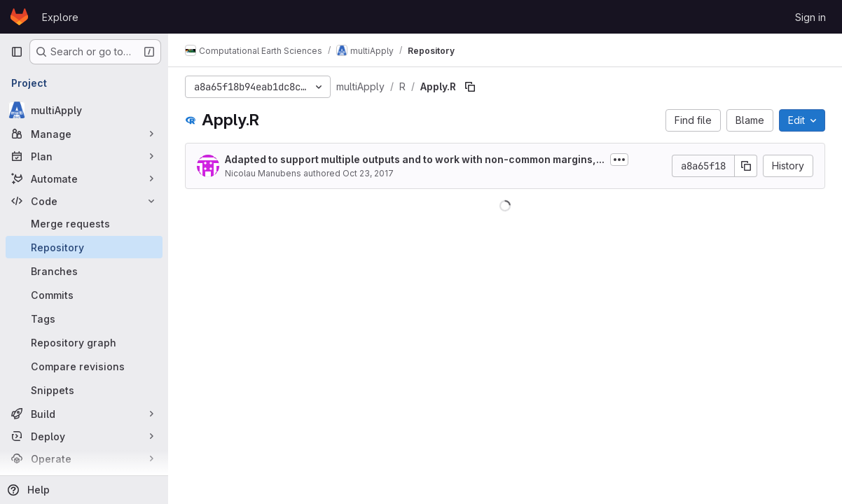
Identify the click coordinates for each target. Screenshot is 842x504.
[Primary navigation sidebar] (17, 52)
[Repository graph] (84, 342)
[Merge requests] (84, 223)
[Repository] (84, 247)
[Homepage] (19, 17)
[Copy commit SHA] (746, 166)
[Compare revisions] (84, 366)
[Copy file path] (470, 87)
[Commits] (84, 295)
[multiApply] (84, 110)
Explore (60, 17)
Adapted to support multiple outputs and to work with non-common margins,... (415, 159)
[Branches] (84, 271)
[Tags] (84, 318)
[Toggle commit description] (619, 160)
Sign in (810, 17)
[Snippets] (84, 390)
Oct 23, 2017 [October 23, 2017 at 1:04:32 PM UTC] (368, 173)
